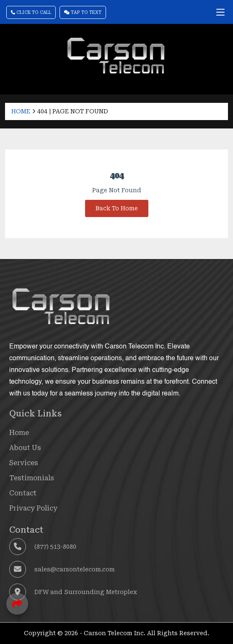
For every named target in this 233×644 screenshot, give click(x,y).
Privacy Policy (33, 508)
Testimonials (32, 478)
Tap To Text (83, 12)
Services (24, 463)
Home (21, 111)
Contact (23, 493)
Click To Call (31, 12)
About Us (25, 448)
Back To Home (117, 208)
